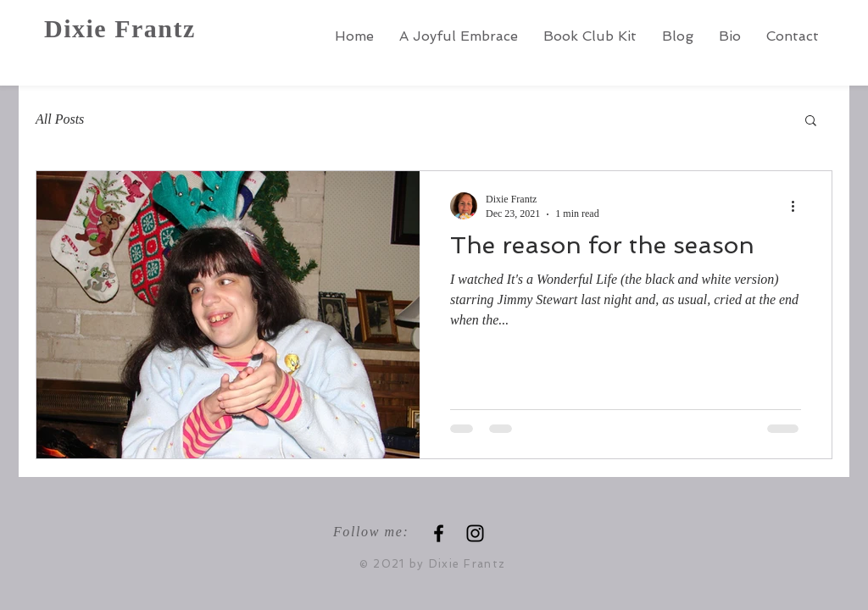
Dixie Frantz (120, 28)
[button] (811, 122)
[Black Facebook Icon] (439, 533)
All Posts (60, 119)
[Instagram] (475, 533)
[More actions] (798, 206)
